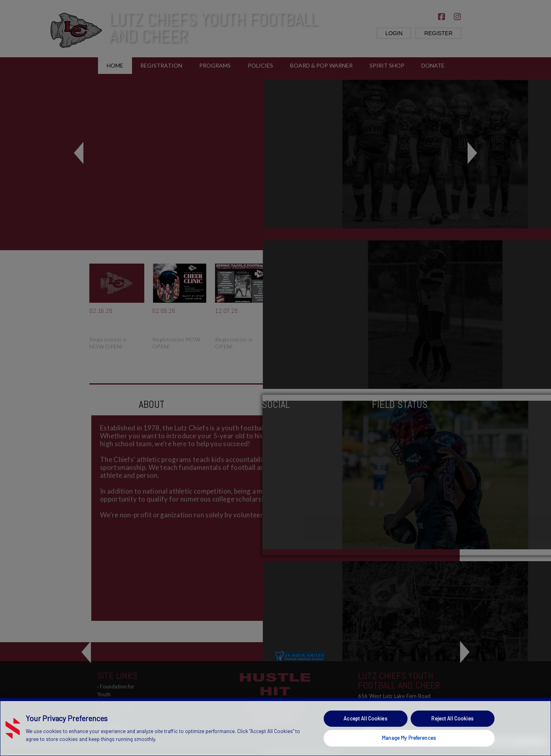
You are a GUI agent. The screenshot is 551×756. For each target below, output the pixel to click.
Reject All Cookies (452, 718)
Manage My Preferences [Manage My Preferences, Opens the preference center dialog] (409, 738)
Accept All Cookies (365, 718)
